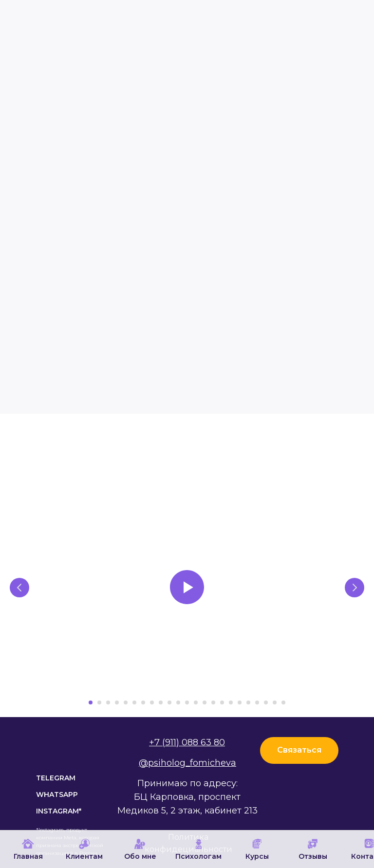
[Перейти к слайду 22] (275, 702)
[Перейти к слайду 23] (283, 702)
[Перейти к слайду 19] (248, 702)
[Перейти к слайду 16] (222, 702)
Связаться (299, 750)
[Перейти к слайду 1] (91, 702)
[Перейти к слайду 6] (134, 702)
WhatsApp (57, 794)
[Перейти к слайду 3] (108, 702)
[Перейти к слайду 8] (152, 702)
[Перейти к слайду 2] (99, 702)
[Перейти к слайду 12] (187, 702)
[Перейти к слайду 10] (169, 702)
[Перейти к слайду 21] (266, 702)
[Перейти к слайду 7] (143, 702)
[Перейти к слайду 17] (231, 702)
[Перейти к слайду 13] (196, 702)
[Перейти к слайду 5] (126, 702)
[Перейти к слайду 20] (257, 702)
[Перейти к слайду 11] (178, 702)
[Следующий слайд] (355, 588)
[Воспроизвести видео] (187, 587)
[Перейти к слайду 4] (117, 702)
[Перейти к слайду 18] (240, 702)
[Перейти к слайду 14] (205, 702)
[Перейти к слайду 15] (213, 702)
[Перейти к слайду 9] (161, 702)
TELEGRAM (56, 778)
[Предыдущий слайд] (19, 588)
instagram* (59, 811)
